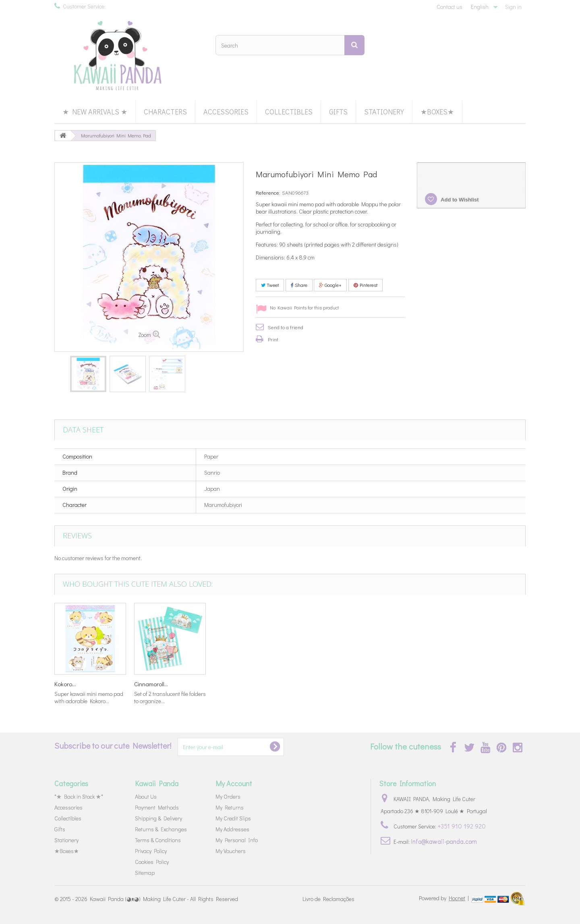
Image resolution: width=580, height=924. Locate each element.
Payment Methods (157, 807)
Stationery (384, 112)
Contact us (449, 7)
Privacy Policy (151, 851)
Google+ (330, 285)
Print (273, 339)
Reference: (268, 192)
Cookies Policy (152, 862)
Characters (165, 112)
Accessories (226, 112)
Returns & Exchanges (161, 829)
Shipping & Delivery (158, 818)
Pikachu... (226, 684)
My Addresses (232, 829)
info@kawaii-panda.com (444, 841)
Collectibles (289, 112)
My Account (234, 783)
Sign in (513, 7)
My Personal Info (237, 840)
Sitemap (145, 873)
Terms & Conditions (158, 840)
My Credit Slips (233, 818)
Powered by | (444, 898)
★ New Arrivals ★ (95, 112)
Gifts (338, 112)
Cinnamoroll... (470, 684)
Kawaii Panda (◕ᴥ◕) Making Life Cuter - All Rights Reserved (164, 899)
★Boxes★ (437, 112)
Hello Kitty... (149, 684)
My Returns (230, 807)
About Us (146, 796)
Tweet (270, 285)
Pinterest (366, 285)
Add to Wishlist (459, 200)
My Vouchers (231, 851)
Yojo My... (66, 684)
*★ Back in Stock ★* (79, 796)
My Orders (228, 796)
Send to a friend (286, 327)
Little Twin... (308, 684)
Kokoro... (384, 684)
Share (299, 285)
